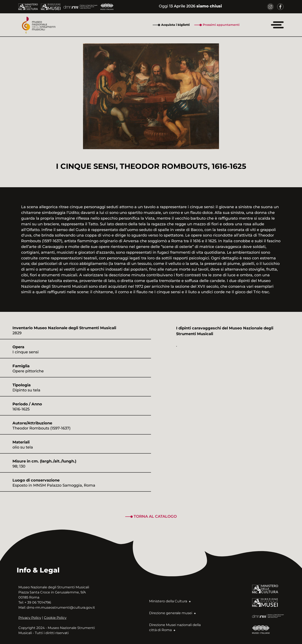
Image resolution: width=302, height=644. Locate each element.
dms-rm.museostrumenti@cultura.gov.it (61, 608)
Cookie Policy (55, 618)
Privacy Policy (30, 618)
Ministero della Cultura (170, 601)
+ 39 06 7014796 (38, 602)
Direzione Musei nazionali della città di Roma (175, 627)
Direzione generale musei (172, 613)
